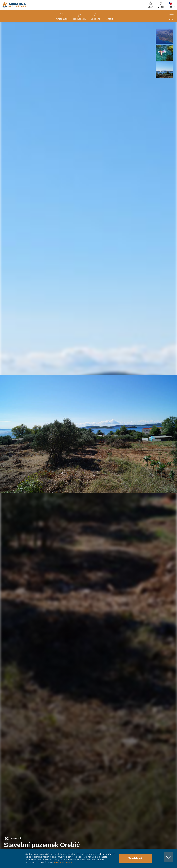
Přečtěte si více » (63, 862)
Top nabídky (79, 19)
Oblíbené (95, 19)
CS (171, 7)
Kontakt (109, 19)
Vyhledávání (62, 19)
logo (14, 5)
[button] (164, 36)
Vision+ (161, 7)
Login (151, 7)
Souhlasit (135, 858)
